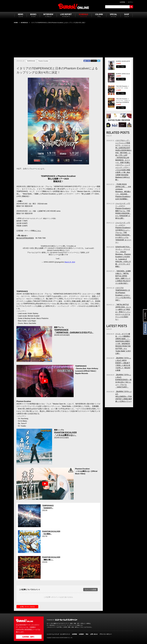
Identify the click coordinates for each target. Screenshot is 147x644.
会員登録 (74, 634)
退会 (87, 634)
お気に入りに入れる (27, 607)
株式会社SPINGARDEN (25, 238)
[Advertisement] (73, 39)
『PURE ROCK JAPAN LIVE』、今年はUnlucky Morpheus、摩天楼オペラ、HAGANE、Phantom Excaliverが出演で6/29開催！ (123, 192)
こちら (38, 231)
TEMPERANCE (31, 61)
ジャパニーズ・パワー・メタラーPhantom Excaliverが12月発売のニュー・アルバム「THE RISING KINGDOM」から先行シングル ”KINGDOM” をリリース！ (123, 233)
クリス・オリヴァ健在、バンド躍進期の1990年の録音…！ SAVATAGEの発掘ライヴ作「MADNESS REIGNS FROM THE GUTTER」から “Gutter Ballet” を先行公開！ (123, 344)
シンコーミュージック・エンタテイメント (66, 620)
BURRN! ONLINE (74, 6)
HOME (16, 23)
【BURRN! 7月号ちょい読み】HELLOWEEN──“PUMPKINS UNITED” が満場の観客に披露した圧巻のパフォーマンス (126, 396)
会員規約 (81, 634)
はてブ (99, 61)
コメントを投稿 (90, 590)
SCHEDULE (24, 23)
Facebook (145, 328)
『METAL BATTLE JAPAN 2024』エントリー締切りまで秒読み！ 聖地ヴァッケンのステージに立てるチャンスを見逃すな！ (123, 312)
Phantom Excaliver (43, 61)
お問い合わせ (94, 634)
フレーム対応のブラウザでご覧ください (58, 264)
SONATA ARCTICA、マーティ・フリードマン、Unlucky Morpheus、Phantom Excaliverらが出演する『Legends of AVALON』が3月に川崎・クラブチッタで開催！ (123, 257)
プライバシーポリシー (106, 634)
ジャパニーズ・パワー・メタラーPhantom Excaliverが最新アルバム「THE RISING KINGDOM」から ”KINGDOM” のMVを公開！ (123, 211)
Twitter (94, 61)
